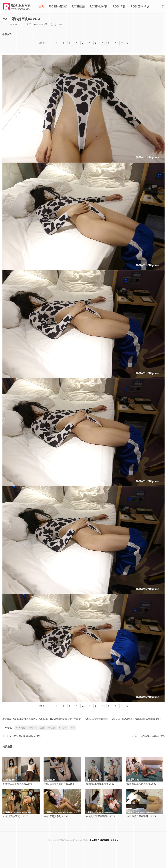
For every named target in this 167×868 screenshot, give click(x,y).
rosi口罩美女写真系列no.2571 (145, 803)
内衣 (72, 728)
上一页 (54, 706)
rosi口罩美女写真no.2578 (22, 803)
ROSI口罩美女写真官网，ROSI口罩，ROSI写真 (108, 719)
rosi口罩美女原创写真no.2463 (25, 736)
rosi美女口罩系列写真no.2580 (145, 771)
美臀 (42, 728)
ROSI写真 (20, 728)
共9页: (42, 706)
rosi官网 (63, 728)
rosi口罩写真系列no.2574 (63, 803)
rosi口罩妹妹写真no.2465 (152, 736)
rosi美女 (52, 728)
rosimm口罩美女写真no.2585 (22, 771)
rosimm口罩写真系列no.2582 (104, 771)
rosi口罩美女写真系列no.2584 (63, 771)
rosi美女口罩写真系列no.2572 (104, 803)
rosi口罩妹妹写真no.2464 (148, 719)
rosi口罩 (33, 728)
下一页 (125, 706)
